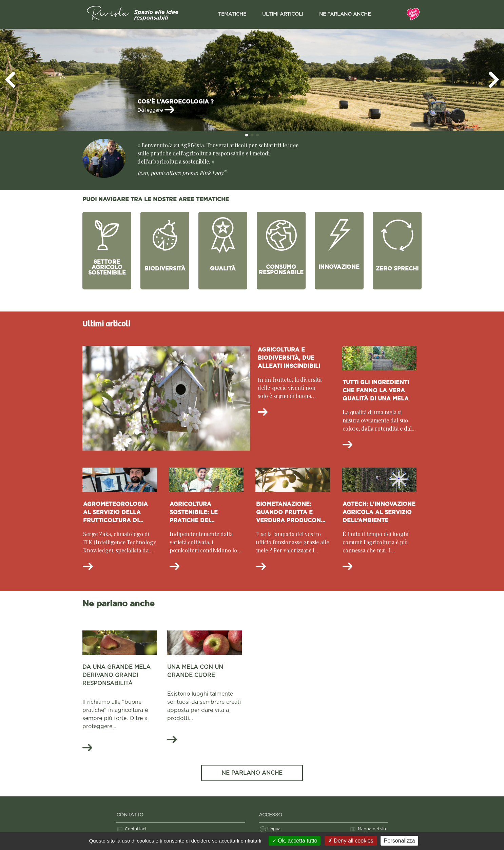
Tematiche (232, 14)
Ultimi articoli (283, 14)
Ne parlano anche (345, 14)
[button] (10, 80)
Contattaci (135, 829)
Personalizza (400, 841)
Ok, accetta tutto (295, 841)
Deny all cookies (351, 841)
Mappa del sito (373, 829)
